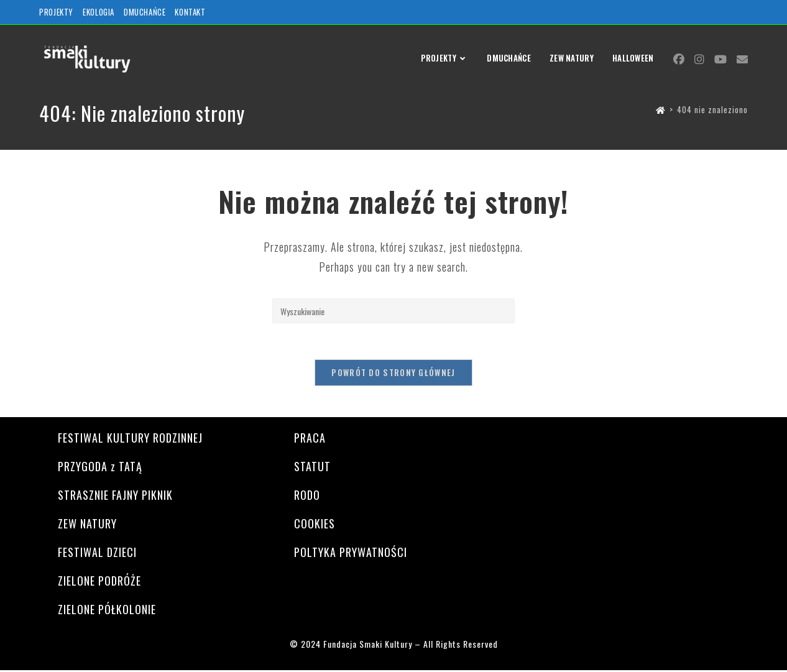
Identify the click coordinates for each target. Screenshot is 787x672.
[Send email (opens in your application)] (742, 59)
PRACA (310, 439)
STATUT (312, 467)
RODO (307, 496)
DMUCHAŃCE (145, 12)
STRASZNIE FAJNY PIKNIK (115, 496)
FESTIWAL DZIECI (97, 553)
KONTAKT (190, 12)
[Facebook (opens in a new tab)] (679, 59)
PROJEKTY (56, 12)
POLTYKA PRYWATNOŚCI (351, 553)
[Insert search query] (393, 311)
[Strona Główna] (661, 109)
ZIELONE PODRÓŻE (99, 582)
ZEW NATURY (87, 525)
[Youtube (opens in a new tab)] (720, 59)
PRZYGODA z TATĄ (100, 467)
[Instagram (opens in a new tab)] (699, 59)
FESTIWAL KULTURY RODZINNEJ (130, 439)
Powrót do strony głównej (393, 374)
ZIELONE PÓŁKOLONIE (107, 610)
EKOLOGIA (99, 12)
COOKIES (315, 525)
